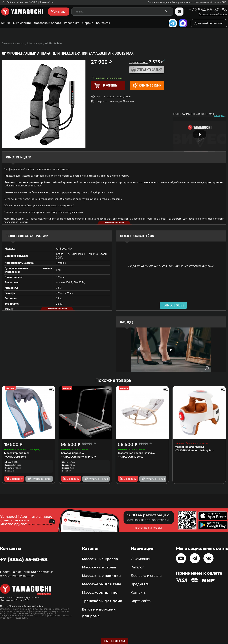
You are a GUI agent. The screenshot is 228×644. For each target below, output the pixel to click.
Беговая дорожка (72, 453)
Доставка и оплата (47, 23)
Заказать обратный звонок (213, 14)
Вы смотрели (115, 641)
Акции (5, 23)
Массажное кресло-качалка (136, 453)
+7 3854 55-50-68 (208, 10)
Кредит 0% (140, 584)
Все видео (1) (220, 115)
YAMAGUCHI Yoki (15, 457)
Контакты (103, 23)
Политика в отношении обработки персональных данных (27, 574)
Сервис (88, 23)
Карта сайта (141, 601)
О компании (22, 23)
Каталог (137, 567)
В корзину (14, 479)
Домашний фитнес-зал (209, 23)
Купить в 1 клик (147, 85)
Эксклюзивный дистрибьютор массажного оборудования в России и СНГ (187, 2)
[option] (171, 350)
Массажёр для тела (17, 453)
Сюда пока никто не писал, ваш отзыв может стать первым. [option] (171, 266)
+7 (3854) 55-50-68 (24, 559)
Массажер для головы (189, 447)
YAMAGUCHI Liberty (131, 457)
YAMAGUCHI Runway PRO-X (79, 457)
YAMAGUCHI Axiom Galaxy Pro (194, 450)
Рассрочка (72, 23)
